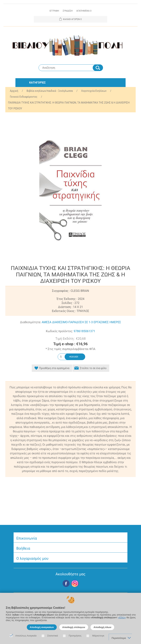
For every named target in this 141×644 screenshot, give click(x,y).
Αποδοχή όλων (102, 627)
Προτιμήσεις (75, 636)
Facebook (66, 583)
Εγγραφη (54, 11)
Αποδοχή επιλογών (74, 627)
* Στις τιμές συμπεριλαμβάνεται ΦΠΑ (71, 349)
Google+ (75, 583)
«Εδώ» (122, 617)
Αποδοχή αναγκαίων (42, 627)
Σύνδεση (68, 11)
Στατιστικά (53, 636)
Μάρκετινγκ (98, 636)
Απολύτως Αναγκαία (26, 636)
